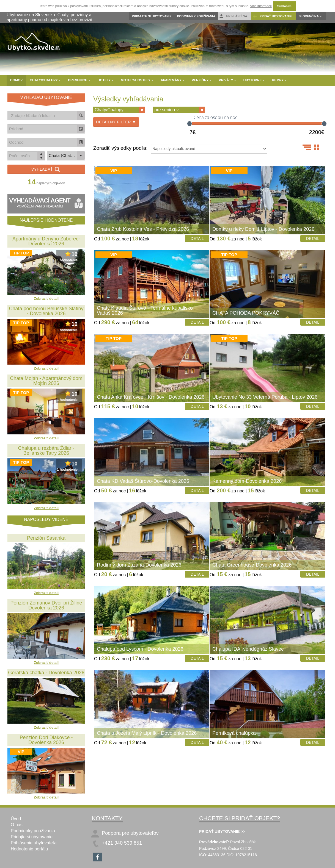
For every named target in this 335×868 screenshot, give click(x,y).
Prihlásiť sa (233, 16)
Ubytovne (254, 80)
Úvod (16, 819)
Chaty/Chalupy (45, 80)
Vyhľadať (46, 170)
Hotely (106, 80)
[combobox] (42, 129)
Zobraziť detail (46, 299)
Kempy (279, 80)
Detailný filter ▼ (116, 122)
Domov (16, 80)
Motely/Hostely (137, 80)
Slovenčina (309, 16)
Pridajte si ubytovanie (152, 16)
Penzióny (202, 80)
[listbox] (66, 156)
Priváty (228, 80)
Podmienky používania (196, 16)
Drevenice (79, 80)
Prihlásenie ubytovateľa (34, 843)
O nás (17, 825)
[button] (81, 129)
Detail (197, 239)
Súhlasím (284, 6)
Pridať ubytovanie (272, 16)
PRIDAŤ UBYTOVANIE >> (222, 831)
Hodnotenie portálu (29, 849)
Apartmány (173, 80)
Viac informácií (261, 6)
